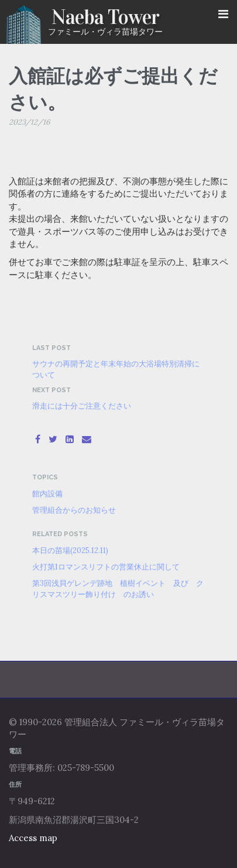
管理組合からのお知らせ (74, 510)
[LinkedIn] (70, 439)
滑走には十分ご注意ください (82, 406)
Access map (33, 838)
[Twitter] (53, 439)
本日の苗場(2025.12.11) (70, 550)
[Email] (87, 439)
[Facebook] (38, 439)
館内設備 (47, 493)
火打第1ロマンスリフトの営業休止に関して (106, 567)
